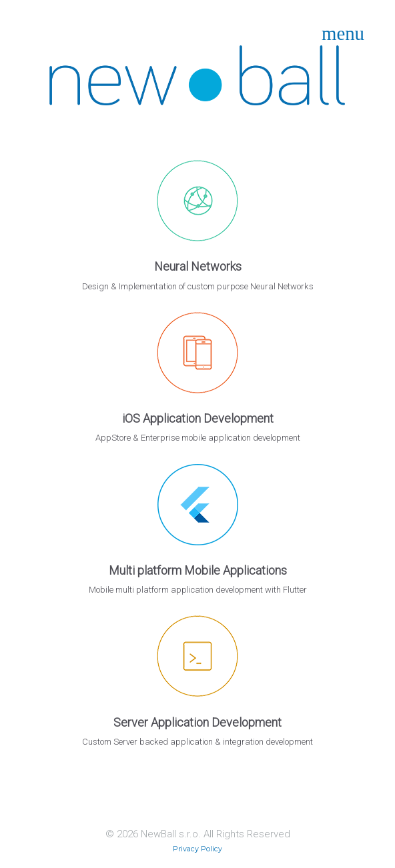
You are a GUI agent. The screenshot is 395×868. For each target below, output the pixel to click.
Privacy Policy (197, 849)
